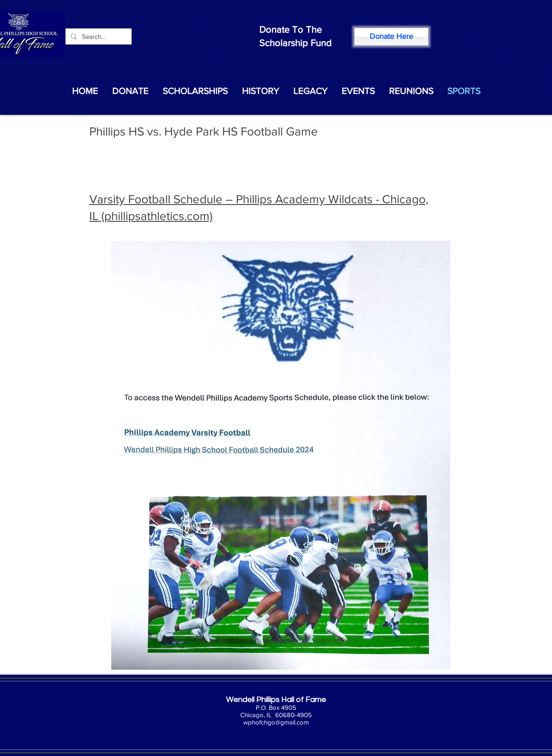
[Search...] (98, 36)
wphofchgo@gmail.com (276, 722)
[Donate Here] (391, 37)
